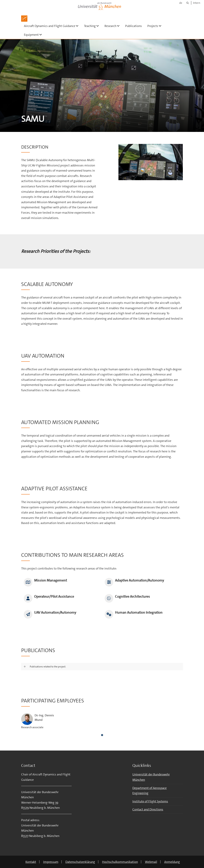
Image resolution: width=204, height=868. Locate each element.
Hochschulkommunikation (120, 862)
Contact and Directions (148, 809)
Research (113, 26)
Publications (134, 26)
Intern (197, 3)
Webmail (151, 862)
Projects (156, 26)
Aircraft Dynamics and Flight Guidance (53, 26)
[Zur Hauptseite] (24, 19)
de (181, 3)
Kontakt (31, 862)
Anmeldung (172, 862)
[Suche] (188, 3)
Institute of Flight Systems (150, 801)
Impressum (51, 862)
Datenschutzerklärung (80, 862)
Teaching (93, 26)
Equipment (34, 35)
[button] (102, 667)
